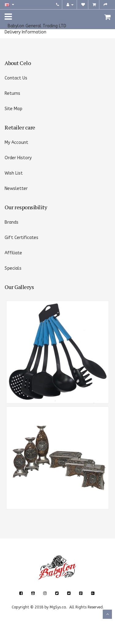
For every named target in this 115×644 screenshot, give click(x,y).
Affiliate (13, 253)
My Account (16, 143)
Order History (18, 158)
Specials (13, 268)
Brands (11, 222)
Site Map (13, 109)
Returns (12, 93)
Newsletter (16, 189)
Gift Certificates (21, 238)
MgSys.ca (58, 607)
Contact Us (16, 78)
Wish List (14, 173)
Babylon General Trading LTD (37, 26)
